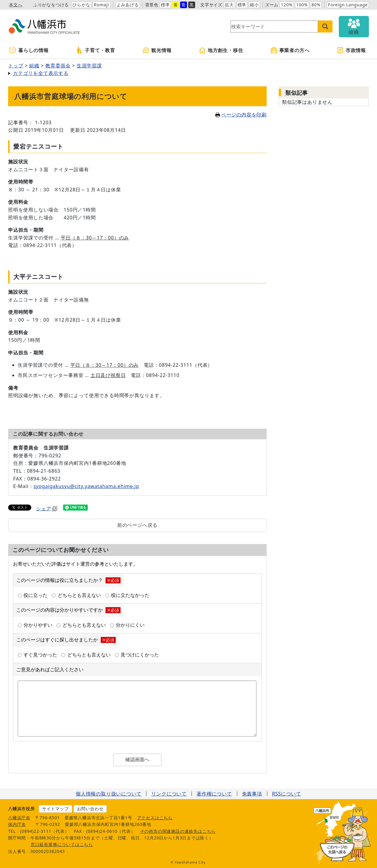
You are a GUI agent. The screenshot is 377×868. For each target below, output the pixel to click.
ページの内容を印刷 (241, 115)
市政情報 (351, 50)
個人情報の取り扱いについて (109, 794)
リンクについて (169, 794)
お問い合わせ (90, 809)
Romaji (101, 5)
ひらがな (81, 5)
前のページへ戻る (137, 525)
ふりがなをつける (51, 5)
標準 (165, 5)
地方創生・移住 (221, 50)
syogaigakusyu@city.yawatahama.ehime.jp (86, 486)
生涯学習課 (89, 66)
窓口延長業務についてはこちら (62, 844)
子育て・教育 (95, 50)
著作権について (214, 794)
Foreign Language (348, 5)
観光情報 (157, 50)
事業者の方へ (290, 50)
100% (302, 5)
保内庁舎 (17, 824)
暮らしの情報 (29, 50)
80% (316, 5)
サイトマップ (55, 809)
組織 (34, 66)
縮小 (254, 5)
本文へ (16, 5)
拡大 (229, 5)
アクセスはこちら (155, 818)
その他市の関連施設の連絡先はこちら (178, 831)
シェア (47, 508)
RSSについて (287, 794)
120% (287, 5)
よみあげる (128, 5)
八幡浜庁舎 (19, 818)
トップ (16, 66)
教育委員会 (58, 66)
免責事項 (252, 794)
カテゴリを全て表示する (41, 73)
